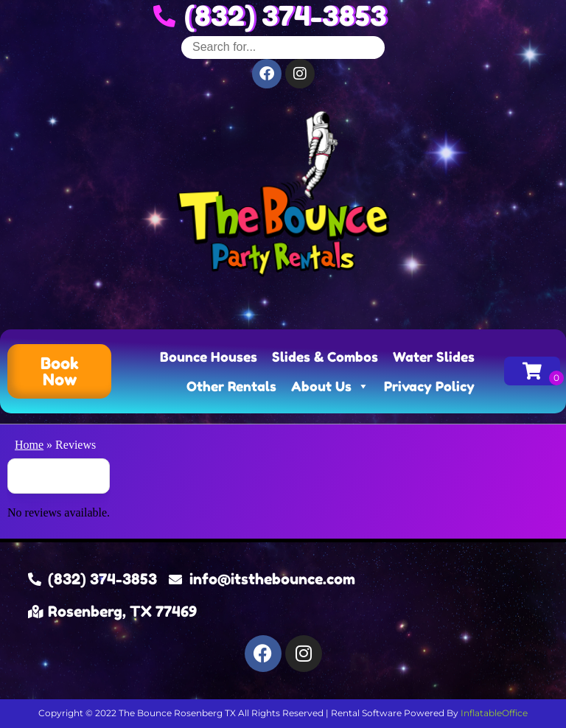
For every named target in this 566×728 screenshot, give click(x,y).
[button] (59, 371)
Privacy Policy (429, 386)
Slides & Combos (325, 357)
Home (29, 445)
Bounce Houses (209, 357)
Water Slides (434, 357)
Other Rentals (231, 386)
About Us (330, 386)
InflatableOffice (494, 713)
